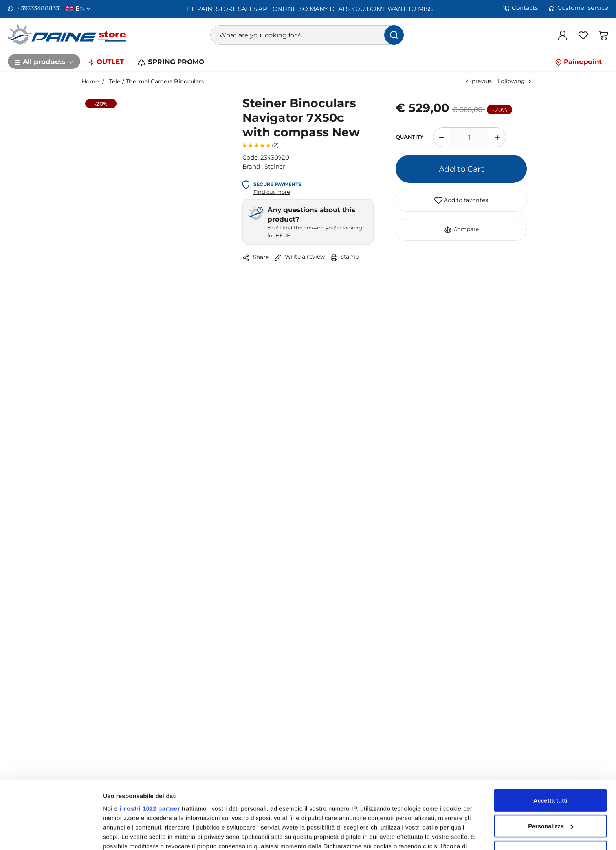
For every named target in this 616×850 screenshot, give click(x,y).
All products (44, 61)
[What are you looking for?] (307, 35)
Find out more (272, 192)
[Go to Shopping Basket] (603, 35)
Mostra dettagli (124, 834)
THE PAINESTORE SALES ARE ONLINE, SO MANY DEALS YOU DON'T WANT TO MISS (308, 9)
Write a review (300, 256)
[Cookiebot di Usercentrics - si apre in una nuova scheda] (51, 835)
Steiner (275, 166)
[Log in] (563, 35)
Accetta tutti (551, 740)
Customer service (578, 8)
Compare (461, 229)
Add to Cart (461, 169)
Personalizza (551, 766)
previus (482, 81)
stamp (345, 256)
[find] (394, 35)
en (83, 8)
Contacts (521, 8)
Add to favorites (461, 200)
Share (256, 257)
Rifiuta (551, 791)
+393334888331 (34, 8)
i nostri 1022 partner (150, 748)
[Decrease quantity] (441, 137)
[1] (469, 137)
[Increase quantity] (498, 137)
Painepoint (578, 61)
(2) (261, 145)
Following (511, 81)
